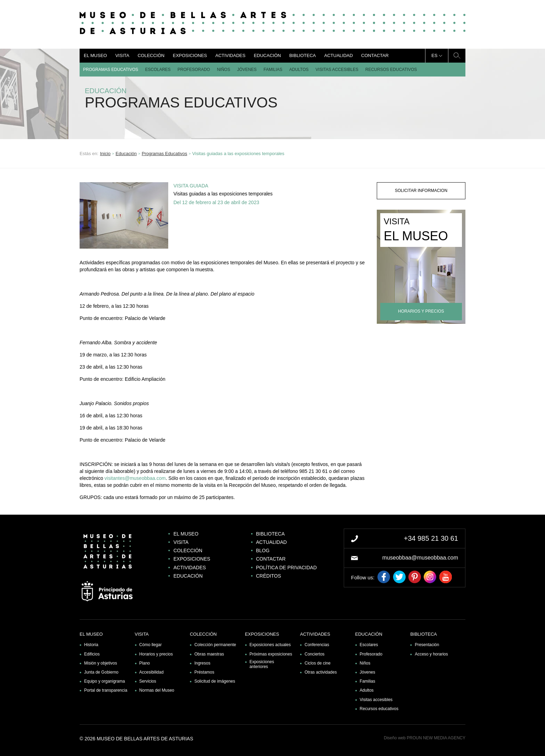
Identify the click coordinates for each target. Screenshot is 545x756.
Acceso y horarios (431, 654)
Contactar (375, 55)
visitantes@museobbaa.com (135, 478)
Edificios (92, 654)
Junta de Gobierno (101, 672)
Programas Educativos (111, 70)
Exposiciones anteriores (262, 664)
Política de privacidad (287, 568)
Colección (151, 55)
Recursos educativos (391, 70)
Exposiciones (190, 55)
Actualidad (339, 55)
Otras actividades (321, 672)
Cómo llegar (151, 645)
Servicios (148, 681)
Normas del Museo (157, 690)
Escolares (158, 70)
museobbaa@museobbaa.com (420, 558)
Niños (223, 70)
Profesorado (194, 70)
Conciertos (314, 654)
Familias (273, 70)
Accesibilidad (152, 672)
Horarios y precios (156, 654)
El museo (95, 55)
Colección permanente (215, 645)
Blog (263, 550)
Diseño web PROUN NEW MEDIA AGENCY (425, 738)
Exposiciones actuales (270, 645)
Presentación (427, 645)
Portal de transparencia (106, 690)
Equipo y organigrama (104, 681)
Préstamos (204, 672)
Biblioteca (303, 55)
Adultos (299, 70)
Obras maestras (209, 654)
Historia (91, 645)
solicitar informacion (421, 191)
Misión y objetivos (101, 663)
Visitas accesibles (337, 70)
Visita (122, 55)
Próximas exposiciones (271, 654)
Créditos (269, 576)
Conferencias (317, 645)
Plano (145, 663)
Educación (267, 55)
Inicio (105, 154)
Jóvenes (247, 70)
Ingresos (202, 663)
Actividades (230, 55)
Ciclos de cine (318, 663)
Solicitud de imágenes (215, 681)
